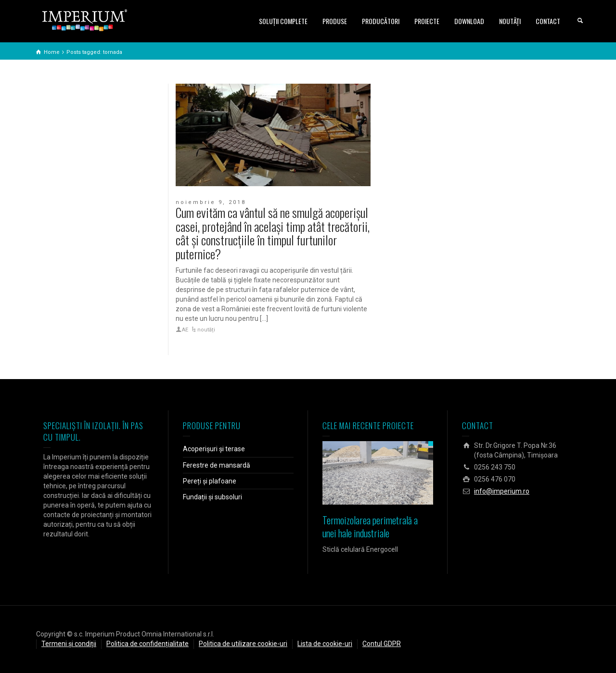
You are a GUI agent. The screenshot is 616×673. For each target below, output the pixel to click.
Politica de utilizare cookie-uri (243, 644)
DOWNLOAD (469, 21)
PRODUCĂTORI (381, 21)
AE (185, 330)
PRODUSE (335, 21)
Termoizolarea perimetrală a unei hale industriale (370, 527)
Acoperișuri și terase (214, 449)
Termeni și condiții (69, 644)
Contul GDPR (382, 644)
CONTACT (548, 21)
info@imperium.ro (502, 491)
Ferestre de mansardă (217, 465)
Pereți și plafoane (210, 481)
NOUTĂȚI (510, 21)
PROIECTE (427, 21)
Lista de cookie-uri (325, 644)
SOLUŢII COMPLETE (283, 21)
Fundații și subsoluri (212, 497)
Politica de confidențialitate (148, 644)
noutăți (206, 330)
